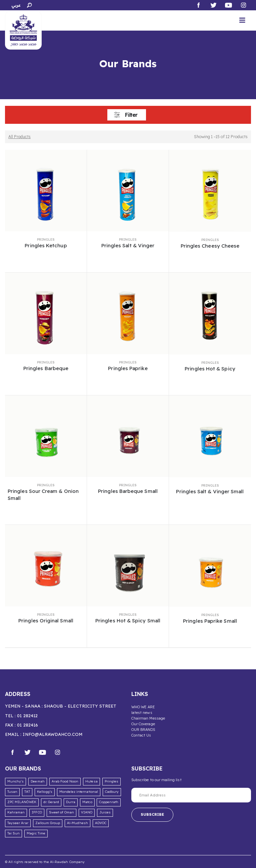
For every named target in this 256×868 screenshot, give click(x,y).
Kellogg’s (45, 792)
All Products (20, 137)
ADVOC (101, 823)
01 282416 (27, 725)
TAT (27, 792)
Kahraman (16, 812)
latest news (142, 713)
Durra (71, 802)
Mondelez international (79, 792)
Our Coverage (143, 724)
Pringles (46, 239)
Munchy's (15, 781)
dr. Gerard (51, 802)
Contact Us (141, 735)
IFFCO (37, 812)
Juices (105, 812)
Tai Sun (13, 833)
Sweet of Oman (62, 812)
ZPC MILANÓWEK (22, 802)
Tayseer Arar (18, 823)
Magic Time (36, 833)
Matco (87, 802)
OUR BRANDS (143, 730)
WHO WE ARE (143, 707)
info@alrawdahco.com (52, 734)
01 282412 (27, 716)
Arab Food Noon (65, 781)
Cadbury (112, 792)
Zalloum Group (48, 823)
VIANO (87, 812)
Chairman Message (148, 718)
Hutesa (91, 781)
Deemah (37, 781)
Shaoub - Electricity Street (80, 706)
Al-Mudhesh (77, 823)
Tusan (12, 792)
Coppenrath (109, 802)
